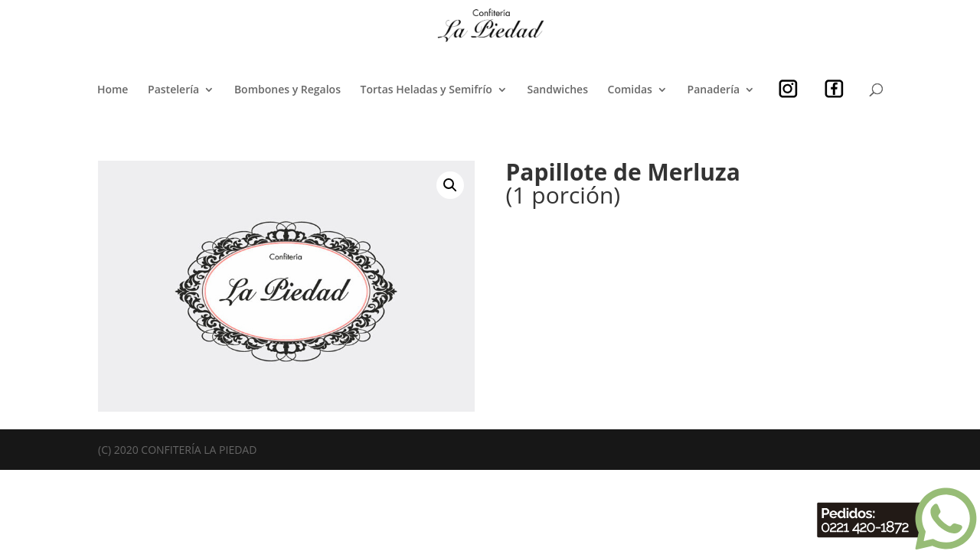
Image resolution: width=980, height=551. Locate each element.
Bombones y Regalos (287, 90)
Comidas (630, 90)
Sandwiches (557, 90)
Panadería (714, 90)
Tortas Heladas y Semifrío (426, 90)
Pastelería (173, 90)
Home (113, 90)
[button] (450, 185)
